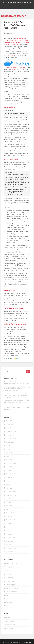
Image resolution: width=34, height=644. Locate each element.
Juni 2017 (9, 502)
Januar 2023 (10, 467)
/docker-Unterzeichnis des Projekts (16, 67)
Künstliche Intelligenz (13, 588)
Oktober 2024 (10, 442)
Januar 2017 (10, 516)
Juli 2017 (9, 499)
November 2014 (11, 548)
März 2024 (9, 460)
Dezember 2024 (11, 439)
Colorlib (16, 642)
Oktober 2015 (10, 541)
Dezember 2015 (11, 538)
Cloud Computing (12, 563)
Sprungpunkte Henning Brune (17, 2)
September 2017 (11, 495)
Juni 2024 (9, 449)
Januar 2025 (10, 435)
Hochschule (10, 578)
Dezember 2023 (11, 463)
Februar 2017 (10, 513)
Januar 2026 (10, 424)
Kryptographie (11, 585)
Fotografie (10, 567)
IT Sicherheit (10, 581)
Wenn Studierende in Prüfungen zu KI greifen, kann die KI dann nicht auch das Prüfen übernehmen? (16, 395)
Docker (14, 70)
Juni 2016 (9, 527)
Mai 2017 (9, 506)
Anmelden (7, 618)
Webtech (9, 602)
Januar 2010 (10, 552)
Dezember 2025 (11, 428)
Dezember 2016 (11, 520)
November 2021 (11, 477)
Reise (8, 595)
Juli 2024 (9, 446)
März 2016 (9, 530)
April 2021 (9, 485)
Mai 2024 (9, 453)
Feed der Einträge (9, 621)
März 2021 (9, 488)
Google (9, 570)
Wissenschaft (10, 606)
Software (9, 599)
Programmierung (12, 592)
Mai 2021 (9, 481)
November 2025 (11, 431)
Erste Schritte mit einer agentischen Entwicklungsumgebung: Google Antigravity (17, 383)
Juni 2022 (9, 470)
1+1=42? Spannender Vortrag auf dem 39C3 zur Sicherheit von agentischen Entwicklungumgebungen (17, 389)
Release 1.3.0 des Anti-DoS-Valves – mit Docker (15, 25)
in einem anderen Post (10, 55)
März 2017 (9, 509)
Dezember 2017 (11, 492)
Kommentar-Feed (9, 625)
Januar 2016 (10, 534)
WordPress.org (9, 628)
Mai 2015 (9, 545)
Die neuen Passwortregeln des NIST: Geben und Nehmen (17, 408)
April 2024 (9, 456)
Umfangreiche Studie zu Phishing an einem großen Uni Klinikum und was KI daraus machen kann (17, 402)
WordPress (28, 642)
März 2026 (9, 421)
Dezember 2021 (11, 474)
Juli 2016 (9, 523)
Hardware (9, 574)
